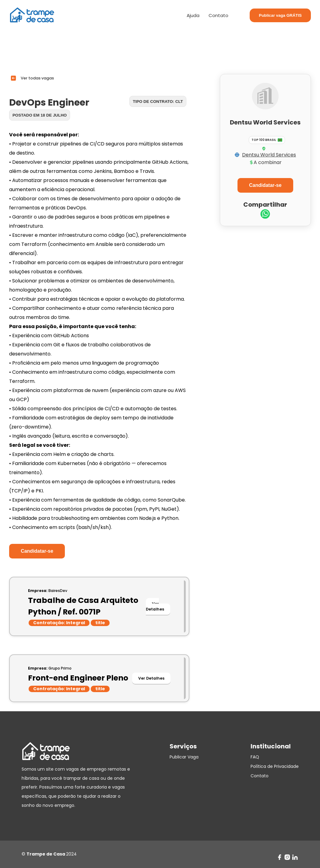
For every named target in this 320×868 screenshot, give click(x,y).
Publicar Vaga (184, 757)
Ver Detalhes (155, 606)
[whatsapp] (265, 215)
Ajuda (193, 15)
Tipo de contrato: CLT (158, 101)
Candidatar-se (37, 551)
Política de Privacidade (275, 766)
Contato (218, 15)
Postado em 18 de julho (40, 115)
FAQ (255, 757)
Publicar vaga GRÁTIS (280, 15)
